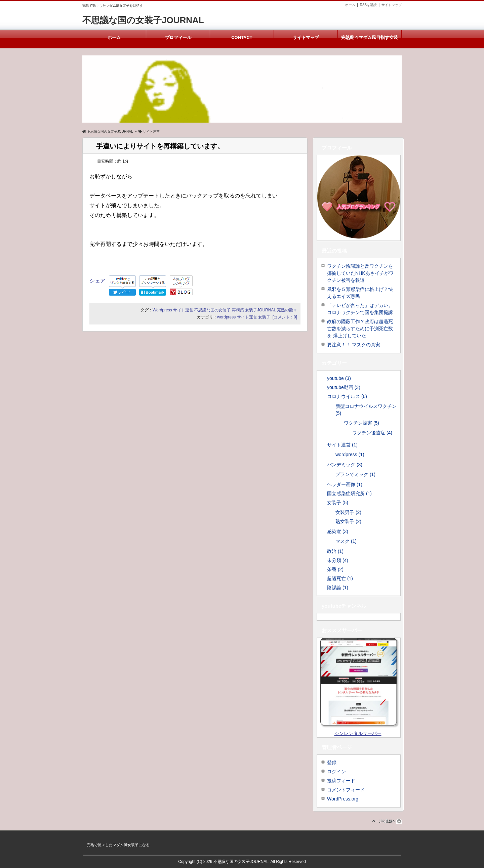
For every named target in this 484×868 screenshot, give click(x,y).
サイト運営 (183, 310)
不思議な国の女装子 (212, 310)
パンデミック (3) (345, 465)
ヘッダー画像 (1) (345, 484)
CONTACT (242, 38)
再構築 (238, 310)
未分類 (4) (338, 560)
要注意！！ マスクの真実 (354, 345)
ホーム (350, 5)
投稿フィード (341, 781)
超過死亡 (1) (340, 578)
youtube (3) (339, 378)
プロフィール (178, 38)
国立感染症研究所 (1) (349, 493)
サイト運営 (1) (342, 445)
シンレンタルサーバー (358, 733)
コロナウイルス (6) (347, 396)
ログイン (336, 772)
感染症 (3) (338, 531)
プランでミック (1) (355, 474)
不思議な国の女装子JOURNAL (143, 20)
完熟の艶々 (287, 310)
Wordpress (162, 310)
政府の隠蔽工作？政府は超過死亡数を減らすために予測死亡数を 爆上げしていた (360, 329)
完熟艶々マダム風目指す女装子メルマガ (370, 42)
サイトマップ (392, 5)
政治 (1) (335, 551)
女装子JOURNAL (260, 310)
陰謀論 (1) (338, 588)
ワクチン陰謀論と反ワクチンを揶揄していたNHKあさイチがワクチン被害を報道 (360, 273)
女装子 (264, 317)
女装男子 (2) (348, 512)
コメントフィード (346, 790)
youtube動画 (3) (344, 387)
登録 (332, 763)
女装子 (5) (338, 503)
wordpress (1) (350, 454)
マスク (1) (346, 541)
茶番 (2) (335, 569)
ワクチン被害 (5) (361, 423)
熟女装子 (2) (348, 521)
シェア (97, 281)
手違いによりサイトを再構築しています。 (160, 146)
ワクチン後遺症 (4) (372, 433)
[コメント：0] (285, 317)
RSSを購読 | (371, 5)
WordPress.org (343, 799)
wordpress (226, 317)
